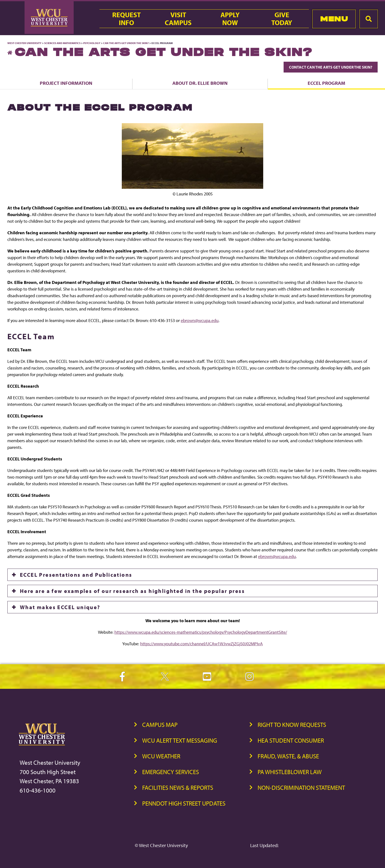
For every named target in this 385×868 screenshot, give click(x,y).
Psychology (92, 43)
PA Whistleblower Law (290, 772)
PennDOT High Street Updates (184, 803)
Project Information (66, 83)
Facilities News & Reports (178, 787)
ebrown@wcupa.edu (200, 320)
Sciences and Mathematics (62, 43)
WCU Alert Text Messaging (180, 740)
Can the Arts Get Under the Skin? (126, 43)
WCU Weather (161, 756)
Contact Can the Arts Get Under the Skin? (331, 67)
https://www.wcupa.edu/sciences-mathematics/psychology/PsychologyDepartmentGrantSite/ (201, 632)
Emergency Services (171, 772)
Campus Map (160, 725)
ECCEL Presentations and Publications (76, 575)
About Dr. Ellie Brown (200, 83)
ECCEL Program (326, 83)
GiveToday (282, 19)
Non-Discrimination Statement (301, 787)
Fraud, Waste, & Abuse (288, 756)
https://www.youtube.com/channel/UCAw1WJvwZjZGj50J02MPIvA (201, 644)
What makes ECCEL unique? (60, 607)
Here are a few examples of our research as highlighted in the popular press (132, 591)
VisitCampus (178, 19)
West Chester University (24, 43)
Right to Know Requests (292, 725)
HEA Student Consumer (291, 740)
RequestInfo (126, 19)
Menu (334, 19)
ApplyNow (230, 19)
